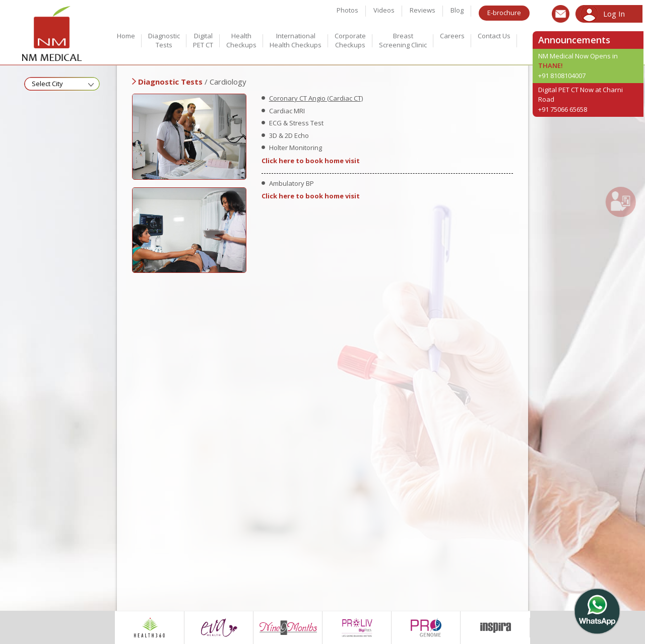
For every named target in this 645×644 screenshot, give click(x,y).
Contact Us (494, 36)
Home (126, 36)
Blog (457, 10)
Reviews (423, 10)
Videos (384, 10)
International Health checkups (296, 40)
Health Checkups (241, 40)
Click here (278, 161)
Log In (614, 14)
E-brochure (504, 13)
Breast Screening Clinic (403, 40)
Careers (452, 36)
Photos (347, 10)
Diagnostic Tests (164, 40)
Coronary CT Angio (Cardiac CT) (316, 98)
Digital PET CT (203, 40)
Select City (47, 84)
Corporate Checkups (350, 40)
